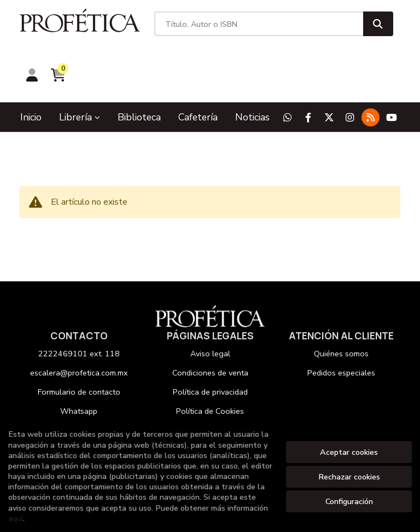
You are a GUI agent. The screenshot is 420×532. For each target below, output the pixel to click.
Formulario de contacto (79, 344)
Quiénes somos (341, 306)
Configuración (349, 501)
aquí (16, 518)
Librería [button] (80, 70)
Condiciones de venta (210, 325)
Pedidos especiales (341, 325)
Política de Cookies (210, 363)
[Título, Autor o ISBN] (211, 28)
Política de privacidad (210, 344)
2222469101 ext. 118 (79, 306)
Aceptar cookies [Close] (349, 452)
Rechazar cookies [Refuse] (349, 477)
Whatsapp (79, 363)
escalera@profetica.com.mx (79, 325)
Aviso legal (210, 306)
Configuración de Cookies (210, 383)
